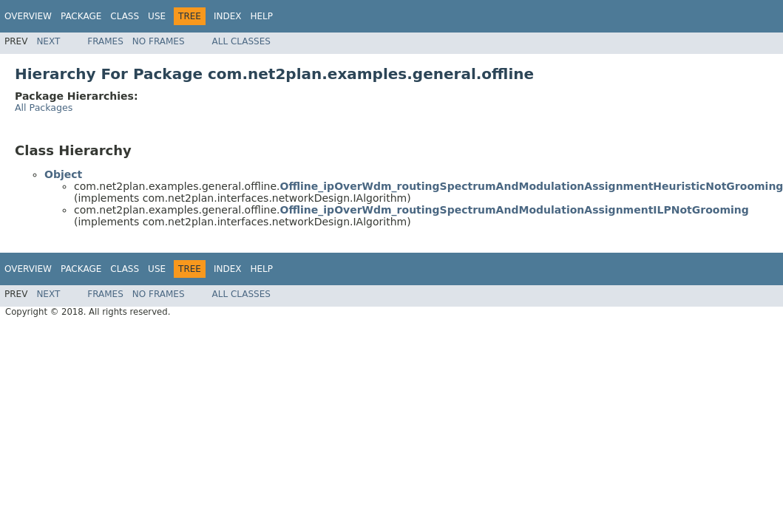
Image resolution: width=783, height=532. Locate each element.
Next (48, 41)
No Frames (159, 41)
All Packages (44, 108)
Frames (105, 41)
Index (228, 16)
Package (81, 16)
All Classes (241, 41)
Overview (28, 16)
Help (261, 16)
